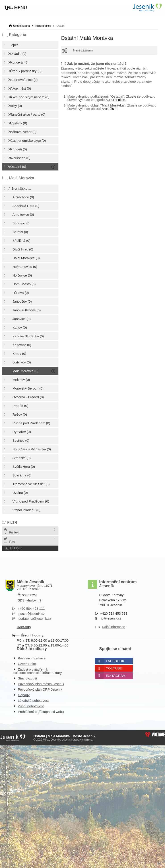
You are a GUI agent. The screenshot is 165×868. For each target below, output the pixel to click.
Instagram (116, 676)
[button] (16, 8)
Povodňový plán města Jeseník (41, 684)
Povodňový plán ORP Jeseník (40, 689)
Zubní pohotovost (31, 706)
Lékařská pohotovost (33, 701)
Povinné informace (32, 658)
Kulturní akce (43, 26)
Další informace (113, 627)
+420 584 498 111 (31, 608)
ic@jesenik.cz (111, 618)
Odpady (24, 695)
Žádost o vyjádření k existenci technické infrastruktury (38, 671)
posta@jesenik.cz (32, 614)
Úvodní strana (147, 7)
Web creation (155, 735)
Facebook (115, 661)
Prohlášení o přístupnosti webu (41, 712)
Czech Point (27, 664)
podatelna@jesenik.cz (35, 619)
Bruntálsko (109, 109)
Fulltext (11, 531)
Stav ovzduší (27, 678)
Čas (9, 541)
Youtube (114, 668)
